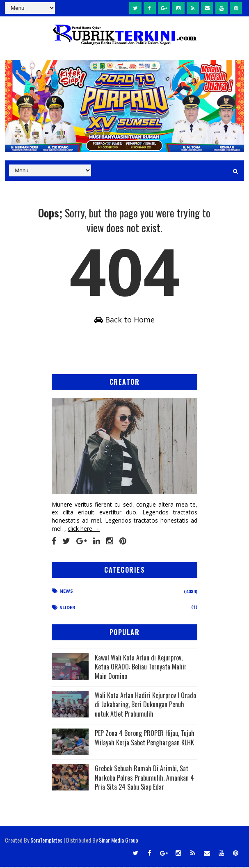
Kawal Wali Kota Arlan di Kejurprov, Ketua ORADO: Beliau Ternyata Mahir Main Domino (141, 668)
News (66, 592)
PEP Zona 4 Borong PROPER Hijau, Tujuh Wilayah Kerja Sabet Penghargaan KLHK (145, 739)
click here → (84, 529)
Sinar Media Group (119, 841)
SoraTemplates (46, 841)
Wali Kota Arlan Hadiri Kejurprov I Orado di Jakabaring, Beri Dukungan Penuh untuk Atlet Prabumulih (145, 706)
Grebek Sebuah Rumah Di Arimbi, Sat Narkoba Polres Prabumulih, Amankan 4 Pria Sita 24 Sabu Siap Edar (144, 779)
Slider (67, 609)
